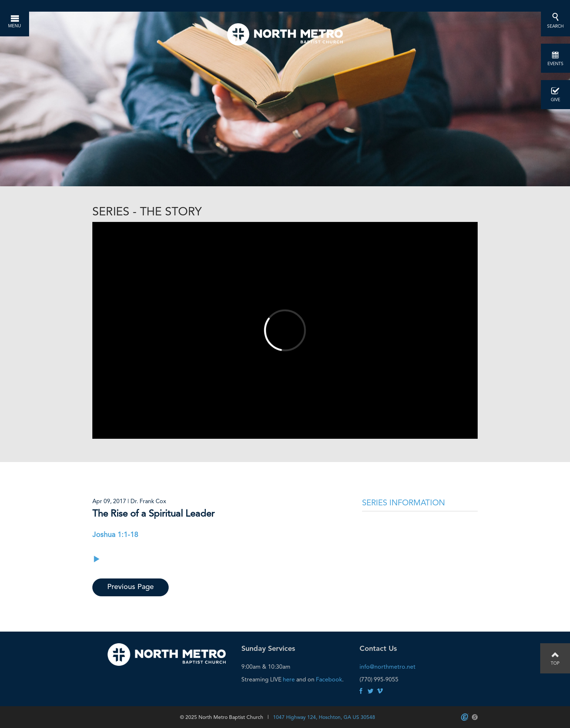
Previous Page (131, 587)
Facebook (329, 679)
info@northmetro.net (388, 667)
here (289, 679)
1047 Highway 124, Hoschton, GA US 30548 (324, 717)
